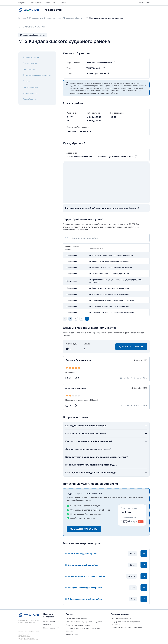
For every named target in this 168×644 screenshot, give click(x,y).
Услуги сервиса (30, 93)
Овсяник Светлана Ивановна (99, 63)
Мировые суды (51, 3)
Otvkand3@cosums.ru (96, 74)
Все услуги (22, 3)
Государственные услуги (121, 618)
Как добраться (30, 69)
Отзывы (26, 81)
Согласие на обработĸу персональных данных (84, 622)
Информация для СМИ (52, 628)
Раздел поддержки (36, 3)
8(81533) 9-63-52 (94, 68)
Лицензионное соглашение (76, 618)
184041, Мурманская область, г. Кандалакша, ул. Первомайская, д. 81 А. (100, 157)
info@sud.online (144, 3)
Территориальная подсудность (37, 75)
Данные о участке (31, 57)
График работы (30, 63)
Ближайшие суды (31, 99)
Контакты (63, 3)
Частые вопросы (31, 87)
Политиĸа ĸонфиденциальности (78, 625)
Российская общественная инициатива (126, 628)
